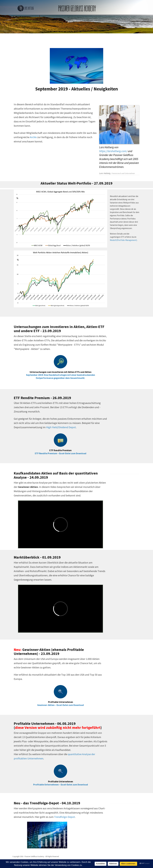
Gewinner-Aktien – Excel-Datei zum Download (60, 705)
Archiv (33, 137)
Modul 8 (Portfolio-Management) (123, 240)
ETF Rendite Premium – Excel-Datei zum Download (61, 453)
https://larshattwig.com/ (113, 151)
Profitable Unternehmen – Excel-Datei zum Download (61, 785)
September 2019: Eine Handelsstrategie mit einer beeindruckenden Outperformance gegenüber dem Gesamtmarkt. (61, 376)
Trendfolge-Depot (64, 817)
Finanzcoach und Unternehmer (123, 173)
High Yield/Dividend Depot (61, 427)
